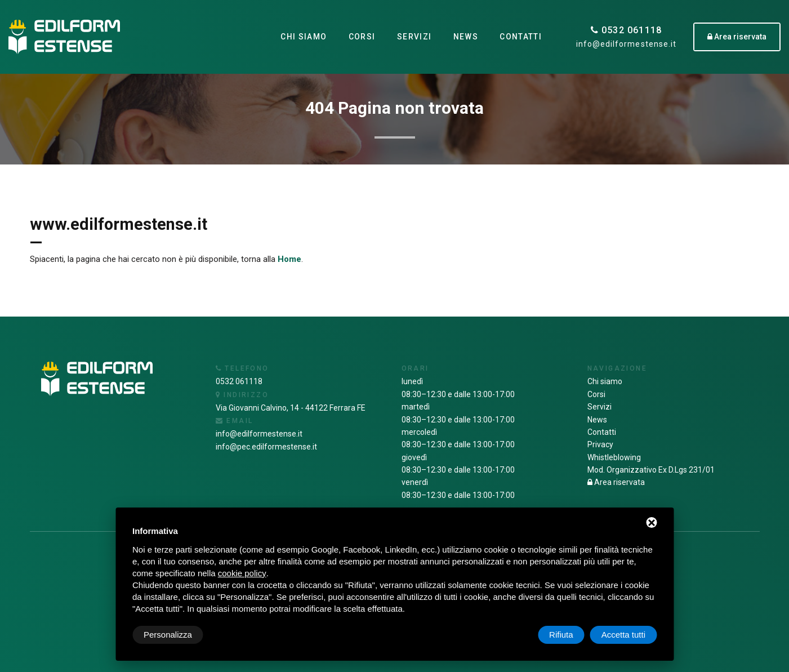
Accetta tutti (623, 635)
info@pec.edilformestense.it (266, 447)
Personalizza (168, 635)
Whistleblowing (614, 457)
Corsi (362, 37)
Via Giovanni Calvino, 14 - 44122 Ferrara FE (291, 408)
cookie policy (242, 573)
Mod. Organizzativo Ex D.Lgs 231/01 (651, 470)
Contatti (521, 37)
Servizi (414, 37)
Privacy (600, 444)
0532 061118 (627, 30)
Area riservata (616, 482)
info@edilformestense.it (626, 44)
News (465, 37)
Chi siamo (303, 37)
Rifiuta (561, 635)
